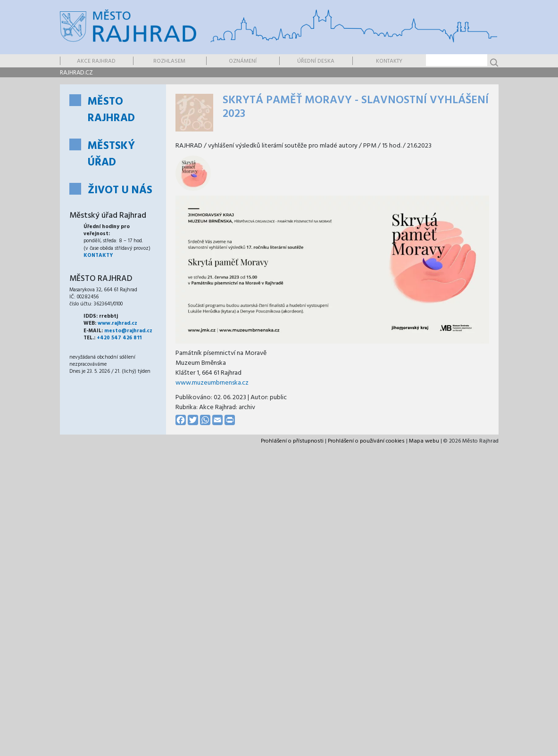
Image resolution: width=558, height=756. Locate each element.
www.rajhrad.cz (117, 323)
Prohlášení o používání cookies (366, 441)
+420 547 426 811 (119, 338)
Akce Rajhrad (96, 61)
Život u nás (120, 191)
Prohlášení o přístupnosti (292, 441)
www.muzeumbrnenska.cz (212, 383)
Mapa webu (424, 441)
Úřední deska (316, 61)
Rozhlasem (169, 61)
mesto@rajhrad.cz (128, 331)
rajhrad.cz (76, 73)
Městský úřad (111, 155)
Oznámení (243, 61)
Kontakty (389, 61)
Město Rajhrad (111, 110)
